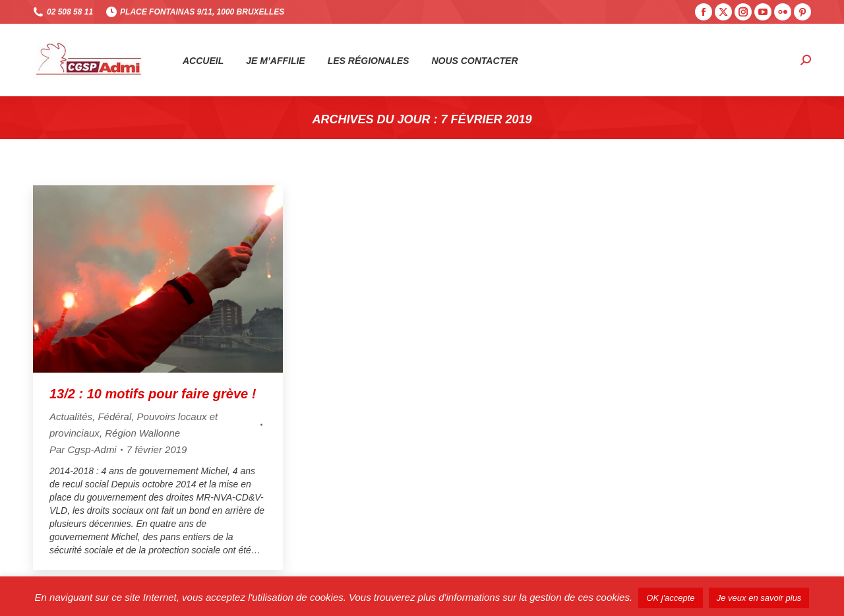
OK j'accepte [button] (670, 598)
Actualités (71, 416)
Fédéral (114, 416)
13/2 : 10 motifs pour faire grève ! (153, 394)
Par (83, 449)
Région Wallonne (142, 433)
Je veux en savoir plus (759, 598)
